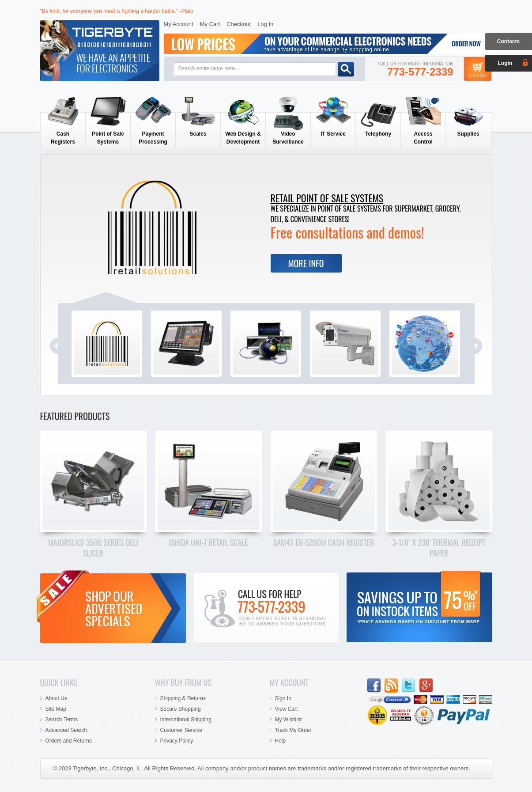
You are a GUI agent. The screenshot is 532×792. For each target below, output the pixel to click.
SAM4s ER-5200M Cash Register (324, 542)
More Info (306, 263)
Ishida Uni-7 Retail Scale (208, 542)
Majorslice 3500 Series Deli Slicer (93, 548)
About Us (56, 698)
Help (281, 741)
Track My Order (293, 730)
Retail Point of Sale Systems (327, 198)
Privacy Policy (177, 741)
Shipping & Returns (183, 698)
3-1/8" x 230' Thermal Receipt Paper (439, 548)
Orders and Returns (69, 741)
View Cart (287, 709)
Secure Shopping (181, 709)
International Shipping (186, 720)
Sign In (283, 698)
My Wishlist (289, 720)
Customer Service (181, 730)
